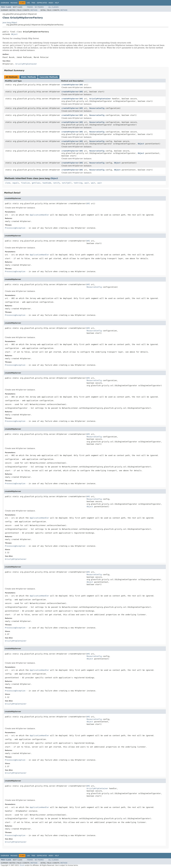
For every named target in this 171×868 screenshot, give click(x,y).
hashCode (47, 183)
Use (28, 3)
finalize (25, 183)
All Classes (53, 7)
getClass (36, 183)
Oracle (22, 865)
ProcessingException (15, 228)
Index (51, 3)
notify (57, 183)
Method (34, 10)
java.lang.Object (10, 23)
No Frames (39, 7)
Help (57, 3)
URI (81, 85)
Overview (5, 3)
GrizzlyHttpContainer (100, 99)
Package (14, 3)
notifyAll (67, 183)
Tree (33, 3)
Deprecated (42, 3)
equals (16, 183)
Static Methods (29, 77)
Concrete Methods (49, 77)
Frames (30, 7)
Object (14, 34)
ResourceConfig (97, 108)
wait (87, 183)
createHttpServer (70, 85)
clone (8, 183)
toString (78, 183)
